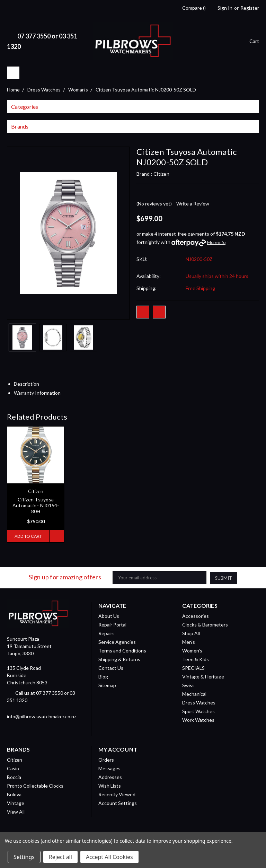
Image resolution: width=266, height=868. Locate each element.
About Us (109, 616)
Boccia (14, 777)
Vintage (16, 803)
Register (250, 8)
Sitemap (107, 685)
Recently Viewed (117, 794)
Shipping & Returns (119, 659)
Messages (109, 768)
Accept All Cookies (109, 857)
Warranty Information (40, 393)
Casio (13, 768)
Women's (192, 650)
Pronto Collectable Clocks (35, 785)
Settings (24, 857)
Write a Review (193, 204)
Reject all (60, 857)
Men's (189, 642)
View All (16, 811)
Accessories (196, 616)
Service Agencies (117, 642)
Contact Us (111, 668)
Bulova (14, 794)
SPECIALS (193, 668)
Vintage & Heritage (203, 676)
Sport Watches (198, 711)
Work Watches (198, 720)
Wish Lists (110, 785)
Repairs (107, 633)
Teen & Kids (196, 659)
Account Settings (118, 803)
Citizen (15, 759)
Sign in (225, 8)
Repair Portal (112, 624)
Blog (103, 676)
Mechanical (194, 694)
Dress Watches (199, 702)
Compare (194, 8)
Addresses (110, 777)
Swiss (188, 685)
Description (29, 384)
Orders (106, 759)
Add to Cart (28, 536)
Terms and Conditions (122, 650)
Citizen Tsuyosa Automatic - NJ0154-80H (36, 505)
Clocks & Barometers (205, 624)
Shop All (191, 633)
